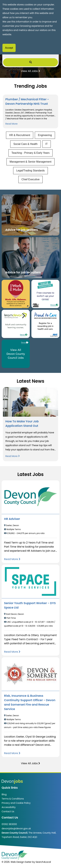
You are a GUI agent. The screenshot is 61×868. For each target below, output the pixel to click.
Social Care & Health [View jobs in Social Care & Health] (25, 144)
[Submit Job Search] (31, 62)
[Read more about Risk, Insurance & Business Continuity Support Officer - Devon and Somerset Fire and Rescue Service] (12, 753)
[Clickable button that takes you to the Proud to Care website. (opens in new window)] (45, 324)
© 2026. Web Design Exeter (17, 862)
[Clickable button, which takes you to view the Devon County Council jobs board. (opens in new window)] (16, 354)
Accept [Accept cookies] (9, 48)
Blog (4, 794)
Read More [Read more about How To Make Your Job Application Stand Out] (12, 456)
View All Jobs (30, 71)
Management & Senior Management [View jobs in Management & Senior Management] (30, 162)
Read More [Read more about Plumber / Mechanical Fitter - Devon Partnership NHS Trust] (11, 124)
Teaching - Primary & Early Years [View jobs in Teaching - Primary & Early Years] (31, 153)
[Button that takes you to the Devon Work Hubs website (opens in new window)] (16, 294)
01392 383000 (9, 824)
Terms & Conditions (13, 799)
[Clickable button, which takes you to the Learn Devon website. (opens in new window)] (16, 324)
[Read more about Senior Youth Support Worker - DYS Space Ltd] (12, 652)
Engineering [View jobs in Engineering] (45, 135)
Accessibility (9, 807)
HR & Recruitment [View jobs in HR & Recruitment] (20, 135)
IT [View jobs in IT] (47, 144)
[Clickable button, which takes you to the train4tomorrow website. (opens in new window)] (45, 294)
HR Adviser (12, 519)
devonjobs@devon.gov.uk (16, 829)
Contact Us (8, 811)
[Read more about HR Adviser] (12, 559)
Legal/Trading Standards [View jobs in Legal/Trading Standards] (30, 171)
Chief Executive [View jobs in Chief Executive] (30, 179)
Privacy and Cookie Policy (16, 803)
